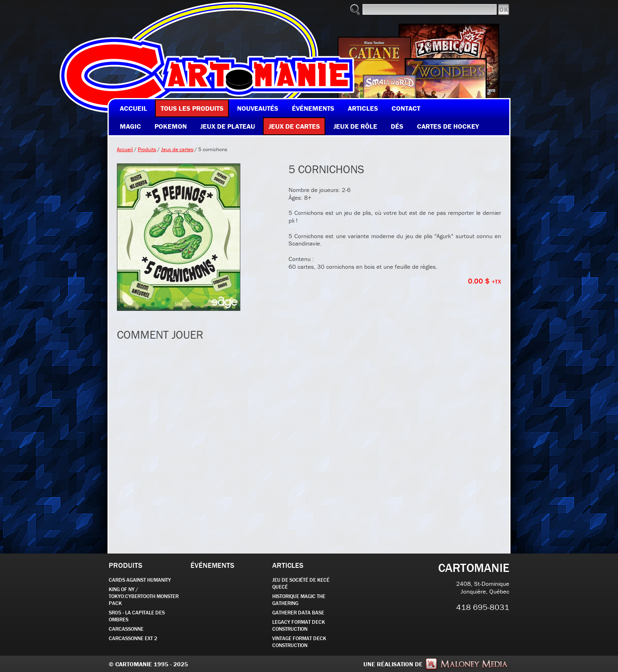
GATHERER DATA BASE (298, 613)
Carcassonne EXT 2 (133, 638)
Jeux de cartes (177, 149)
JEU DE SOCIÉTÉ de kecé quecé (301, 583)
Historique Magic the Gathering (299, 600)
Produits (147, 149)
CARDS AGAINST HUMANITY (140, 580)
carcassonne (126, 629)
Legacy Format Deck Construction (299, 625)
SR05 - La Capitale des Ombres (137, 616)
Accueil (125, 149)
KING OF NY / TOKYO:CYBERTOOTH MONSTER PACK (144, 596)
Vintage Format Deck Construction (299, 642)
